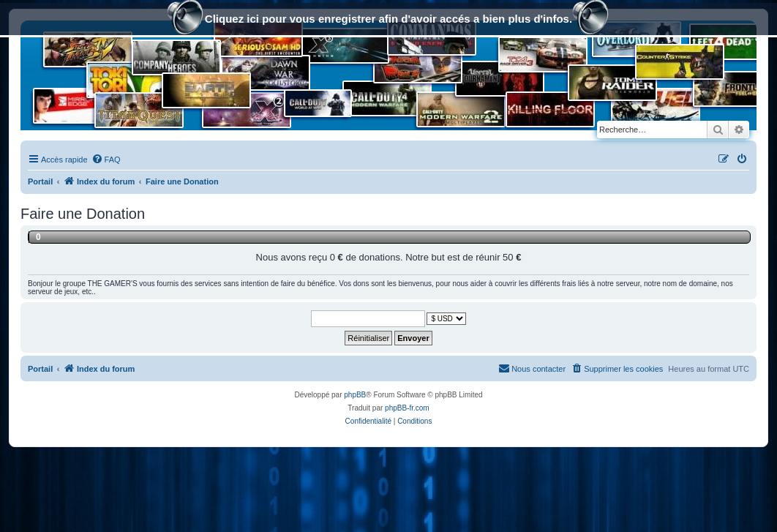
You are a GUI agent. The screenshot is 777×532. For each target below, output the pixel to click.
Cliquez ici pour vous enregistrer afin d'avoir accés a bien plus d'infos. (388, 20)
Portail (40, 181)
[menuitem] (106, 160)
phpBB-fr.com (407, 408)
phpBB (355, 395)
